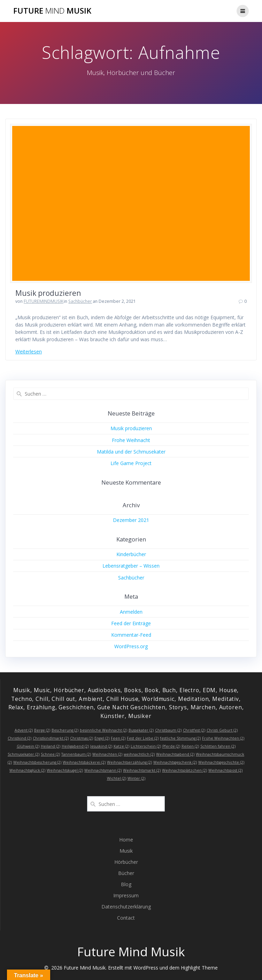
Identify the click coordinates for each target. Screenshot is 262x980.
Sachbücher (80, 301)
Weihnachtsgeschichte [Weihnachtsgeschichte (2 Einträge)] (221, 762)
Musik (126, 851)
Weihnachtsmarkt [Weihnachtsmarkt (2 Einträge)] (142, 770)
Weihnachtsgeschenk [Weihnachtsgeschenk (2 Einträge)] (175, 762)
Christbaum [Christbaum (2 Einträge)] (168, 730)
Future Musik (52, 11)
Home (126, 840)
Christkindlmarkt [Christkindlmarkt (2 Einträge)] (51, 738)
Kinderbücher (131, 554)
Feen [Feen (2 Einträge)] (118, 738)
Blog (126, 884)
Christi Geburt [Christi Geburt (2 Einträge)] (222, 730)
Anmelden (131, 612)
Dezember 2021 (131, 520)
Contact (126, 918)
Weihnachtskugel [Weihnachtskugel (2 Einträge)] (65, 770)
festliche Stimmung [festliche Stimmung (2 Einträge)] (180, 738)
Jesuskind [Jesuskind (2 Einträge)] (101, 746)
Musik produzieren (48, 293)
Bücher (126, 873)
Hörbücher (126, 862)
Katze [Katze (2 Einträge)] (121, 746)
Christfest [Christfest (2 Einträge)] (194, 730)
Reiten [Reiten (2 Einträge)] (190, 746)
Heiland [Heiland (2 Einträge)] (51, 746)
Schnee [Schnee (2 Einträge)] (50, 754)
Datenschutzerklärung (126, 907)
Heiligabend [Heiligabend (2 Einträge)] (75, 746)
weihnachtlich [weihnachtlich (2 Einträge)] (139, 754)
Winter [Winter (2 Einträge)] (136, 778)
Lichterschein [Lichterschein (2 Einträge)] (146, 746)
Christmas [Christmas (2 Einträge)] (82, 738)
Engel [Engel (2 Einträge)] (102, 738)
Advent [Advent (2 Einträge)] (24, 730)
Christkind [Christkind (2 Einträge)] (20, 738)
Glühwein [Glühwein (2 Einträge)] (28, 746)
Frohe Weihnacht (131, 440)
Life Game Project (131, 463)
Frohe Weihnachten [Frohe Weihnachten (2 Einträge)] (223, 738)
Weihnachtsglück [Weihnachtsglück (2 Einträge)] (27, 770)
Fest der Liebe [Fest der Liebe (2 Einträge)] (143, 738)
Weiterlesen (29, 351)
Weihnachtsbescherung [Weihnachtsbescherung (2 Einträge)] (37, 762)
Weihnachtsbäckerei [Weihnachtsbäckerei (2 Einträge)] (84, 762)
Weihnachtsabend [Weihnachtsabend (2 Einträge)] (175, 754)
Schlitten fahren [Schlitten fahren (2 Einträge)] (218, 746)
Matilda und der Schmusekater (131, 452)
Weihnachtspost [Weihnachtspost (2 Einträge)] (225, 770)
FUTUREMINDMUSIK (44, 301)
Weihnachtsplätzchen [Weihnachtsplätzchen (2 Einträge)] (184, 770)
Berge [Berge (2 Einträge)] (42, 730)
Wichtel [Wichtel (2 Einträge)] (117, 778)
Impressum (126, 895)
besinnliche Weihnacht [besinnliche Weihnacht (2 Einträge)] (103, 730)
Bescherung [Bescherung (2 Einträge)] (65, 730)
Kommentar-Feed (131, 635)
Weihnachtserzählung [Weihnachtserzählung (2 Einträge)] (129, 762)
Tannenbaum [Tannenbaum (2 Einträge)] (76, 754)
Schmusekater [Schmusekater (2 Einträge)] (24, 754)
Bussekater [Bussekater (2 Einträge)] (141, 730)
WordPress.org (131, 646)
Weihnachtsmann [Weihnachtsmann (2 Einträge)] (103, 770)
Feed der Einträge (131, 623)
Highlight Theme (199, 968)
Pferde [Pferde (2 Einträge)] (171, 746)
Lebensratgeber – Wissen (131, 566)
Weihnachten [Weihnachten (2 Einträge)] (107, 754)
